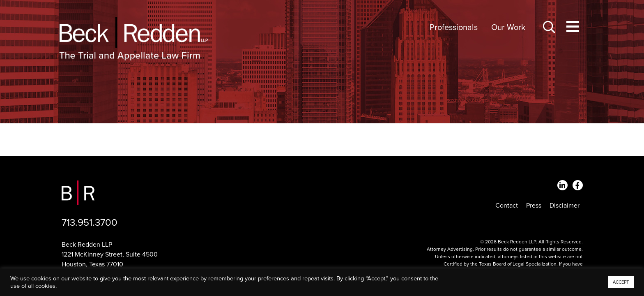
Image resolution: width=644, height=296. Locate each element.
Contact (507, 206)
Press (534, 206)
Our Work (508, 28)
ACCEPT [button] (621, 282)
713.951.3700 (90, 223)
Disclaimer (565, 206)
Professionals (454, 28)
